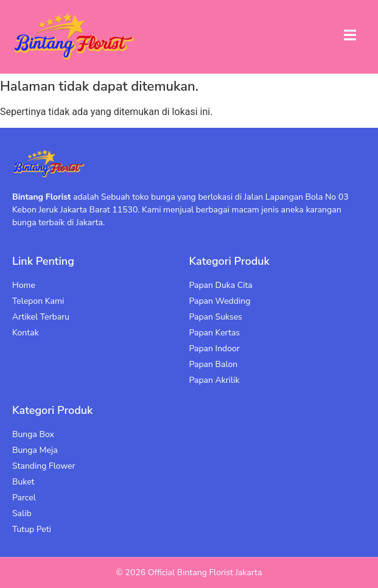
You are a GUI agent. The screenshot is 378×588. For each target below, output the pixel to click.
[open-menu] (350, 37)
